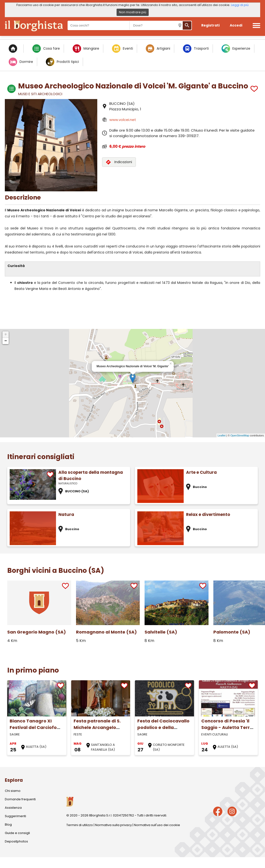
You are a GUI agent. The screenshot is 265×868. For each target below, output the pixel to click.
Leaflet (222, 435)
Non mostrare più (133, 12)
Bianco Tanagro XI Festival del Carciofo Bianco (33, 727)
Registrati (210, 25)
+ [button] (6, 334)
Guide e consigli (17, 833)
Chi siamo (13, 791)
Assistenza (13, 808)
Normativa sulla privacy (113, 825)
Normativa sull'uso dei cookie (157, 825)
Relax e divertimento (208, 514)
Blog (8, 825)
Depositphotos (16, 841)
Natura (66, 514)
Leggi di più (240, 5)
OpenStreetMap (240, 435)
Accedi (236, 25)
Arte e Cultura (201, 472)
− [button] (6, 341)
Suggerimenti (15, 816)
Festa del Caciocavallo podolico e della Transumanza (163, 727)
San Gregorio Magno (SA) (37, 632)
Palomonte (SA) (232, 632)
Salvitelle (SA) (161, 632)
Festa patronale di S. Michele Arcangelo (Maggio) (97, 727)
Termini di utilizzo (80, 825)
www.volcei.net (123, 120)
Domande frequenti (20, 799)
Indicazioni (119, 162)
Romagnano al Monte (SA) (106, 632)
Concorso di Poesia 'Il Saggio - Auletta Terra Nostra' (227, 727)
